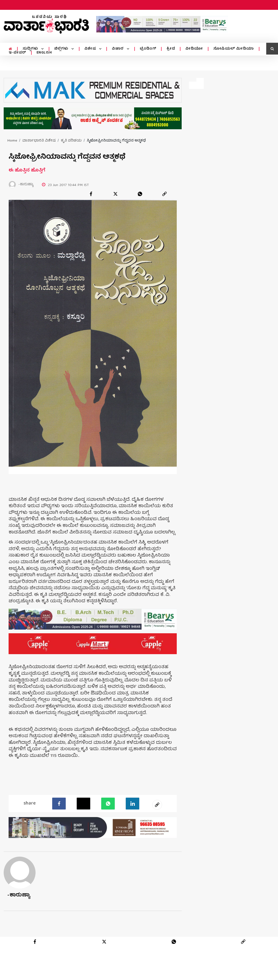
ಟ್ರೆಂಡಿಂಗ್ (147, 49)
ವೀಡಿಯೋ (193, 49)
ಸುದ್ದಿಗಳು (31, 49)
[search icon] (272, 49)
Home (12, 141)
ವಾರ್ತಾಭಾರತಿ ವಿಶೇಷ (39, 141)
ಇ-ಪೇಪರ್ (17, 53)
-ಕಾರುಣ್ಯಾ (19, 895)
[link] (164, 194)
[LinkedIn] (133, 804)
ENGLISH (44, 53)
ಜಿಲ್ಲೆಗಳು (61, 49)
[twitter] (115, 194)
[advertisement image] (162, 24)
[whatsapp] (140, 194)
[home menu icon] (10, 49)
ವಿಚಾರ (117, 49)
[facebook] (91, 194)
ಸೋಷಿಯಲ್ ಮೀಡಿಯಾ (232, 49)
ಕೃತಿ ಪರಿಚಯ (71, 141)
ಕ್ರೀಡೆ (169, 49)
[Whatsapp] (108, 804)
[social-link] (157, 805)
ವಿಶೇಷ (90, 49)
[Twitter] (83, 804)
